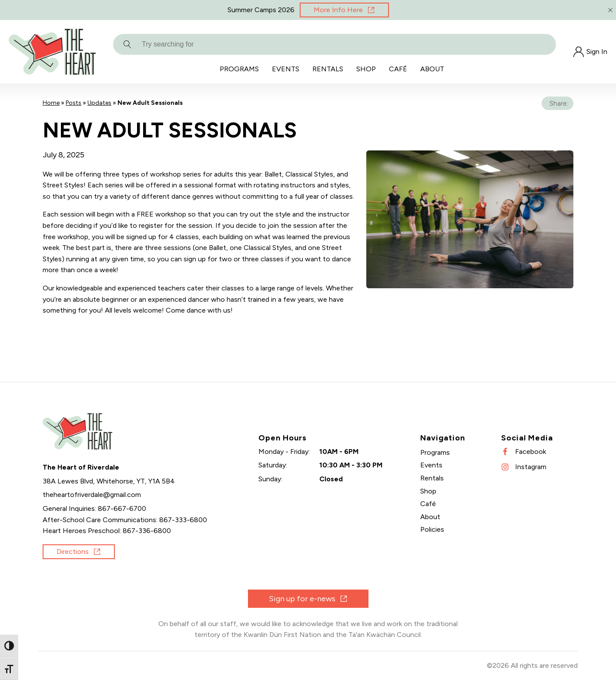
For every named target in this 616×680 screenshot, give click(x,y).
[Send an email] (92, 495)
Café (398, 69)
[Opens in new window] (344, 10)
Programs (239, 69)
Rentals (328, 69)
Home (51, 103)
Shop (366, 69)
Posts (74, 103)
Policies (432, 529)
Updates (99, 103)
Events (286, 69)
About (432, 69)
